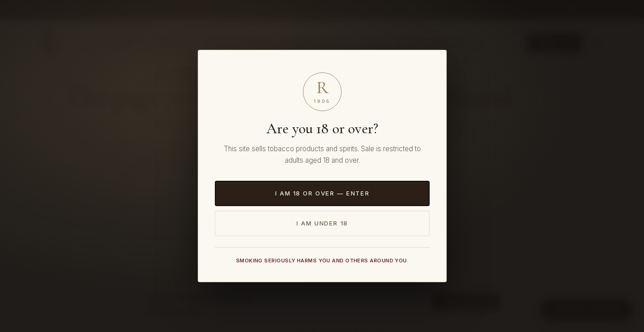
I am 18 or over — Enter (322, 193)
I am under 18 (322, 223)
